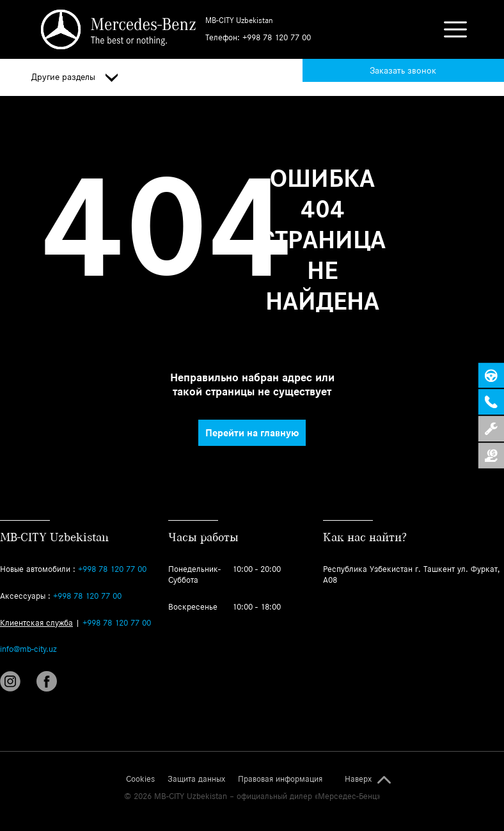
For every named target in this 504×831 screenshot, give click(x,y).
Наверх (358, 779)
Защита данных (196, 779)
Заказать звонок (403, 70)
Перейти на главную (252, 433)
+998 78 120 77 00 (277, 37)
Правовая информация (280, 779)
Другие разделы (75, 77)
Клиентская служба (36, 623)
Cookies (140, 779)
